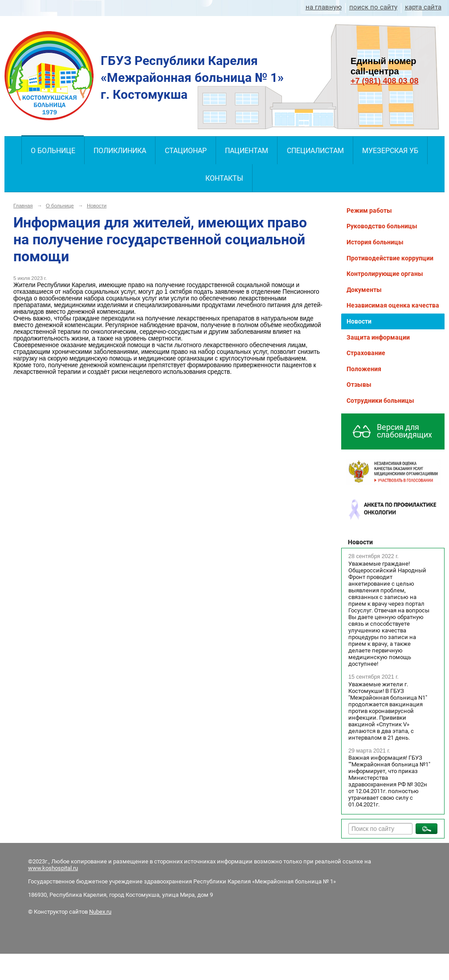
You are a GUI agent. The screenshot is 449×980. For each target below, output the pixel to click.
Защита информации (378, 337)
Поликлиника (120, 151)
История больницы (375, 242)
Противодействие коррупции (390, 258)
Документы (364, 290)
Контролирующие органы (385, 274)
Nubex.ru (100, 912)
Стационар (186, 151)
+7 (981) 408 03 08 (385, 81)
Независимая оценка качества (393, 305)
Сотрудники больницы (380, 401)
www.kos (40, 868)
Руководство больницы (382, 226)
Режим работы (369, 211)
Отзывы (359, 385)
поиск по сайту (373, 7)
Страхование (366, 353)
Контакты (224, 178)
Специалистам (315, 151)
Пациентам (247, 151)
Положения (364, 369)
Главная (23, 206)
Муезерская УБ (390, 151)
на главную (324, 7)
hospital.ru (65, 868)
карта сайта (423, 7)
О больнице (53, 151)
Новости (97, 206)
